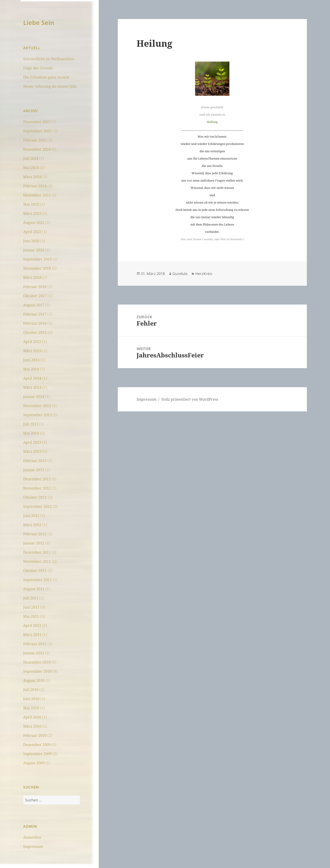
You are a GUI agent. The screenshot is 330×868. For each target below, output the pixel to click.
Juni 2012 (31, 516)
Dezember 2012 (37, 479)
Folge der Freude (38, 68)
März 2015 (32, 351)
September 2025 (37, 131)
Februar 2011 (35, 644)
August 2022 (34, 223)
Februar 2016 (35, 323)
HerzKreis (204, 274)
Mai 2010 (31, 708)
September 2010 (37, 671)
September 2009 (37, 754)
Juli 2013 (31, 424)
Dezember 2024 (37, 149)
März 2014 (32, 387)
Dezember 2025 (37, 122)
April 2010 (32, 717)
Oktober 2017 (35, 296)
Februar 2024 (35, 186)
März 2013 (32, 452)
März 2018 (32, 278)
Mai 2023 (31, 204)
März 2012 (32, 525)
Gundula (180, 274)
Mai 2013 (31, 433)
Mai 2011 (31, 616)
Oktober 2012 (35, 497)
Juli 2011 (31, 598)
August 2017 (34, 305)
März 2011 (32, 635)
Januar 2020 (34, 250)
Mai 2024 (31, 168)
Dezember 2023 (37, 195)
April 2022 (32, 232)
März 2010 (32, 726)
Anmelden (32, 837)
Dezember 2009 (37, 745)
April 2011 (32, 626)
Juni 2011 (31, 607)
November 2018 (37, 268)
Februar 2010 (35, 735)
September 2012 (37, 506)
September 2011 (37, 580)
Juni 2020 (31, 241)
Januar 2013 (34, 470)
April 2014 (32, 378)
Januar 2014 (34, 397)
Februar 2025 (35, 140)
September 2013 (37, 415)
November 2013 (37, 406)
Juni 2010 (31, 699)
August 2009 (34, 763)
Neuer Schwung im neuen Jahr (50, 86)
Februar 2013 (35, 461)
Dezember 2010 (37, 662)
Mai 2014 (31, 369)
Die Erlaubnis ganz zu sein (46, 77)
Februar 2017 (35, 314)
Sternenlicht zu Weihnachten (49, 59)
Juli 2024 (31, 158)
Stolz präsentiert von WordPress (190, 399)
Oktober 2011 (35, 571)
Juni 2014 (31, 360)
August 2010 (34, 680)
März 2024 (32, 177)
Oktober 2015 (35, 332)
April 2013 (32, 442)
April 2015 (32, 342)
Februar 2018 (35, 287)
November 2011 (37, 561)
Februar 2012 (35, 534)
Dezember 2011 (37, 552)
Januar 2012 (34, 543)
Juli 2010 (31, 690)
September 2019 (37, 259)
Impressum (33, 846)
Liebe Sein (39, 23)
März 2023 (32, 213)
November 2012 (37, 488)
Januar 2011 (34, 653)
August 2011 (34, 589)
